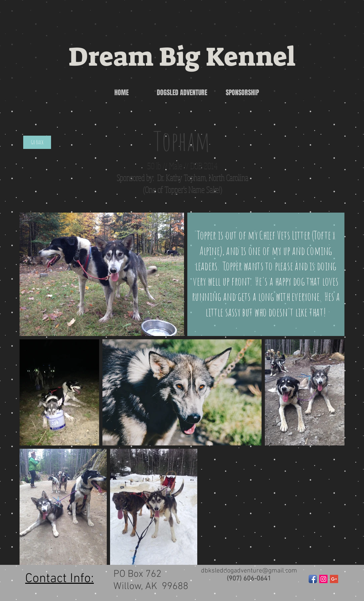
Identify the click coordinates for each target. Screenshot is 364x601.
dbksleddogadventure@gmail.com (249, 571)
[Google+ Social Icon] (334, 579)
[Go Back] (37, 142)
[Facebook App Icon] (313, 579)
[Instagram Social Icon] (323, 579)
